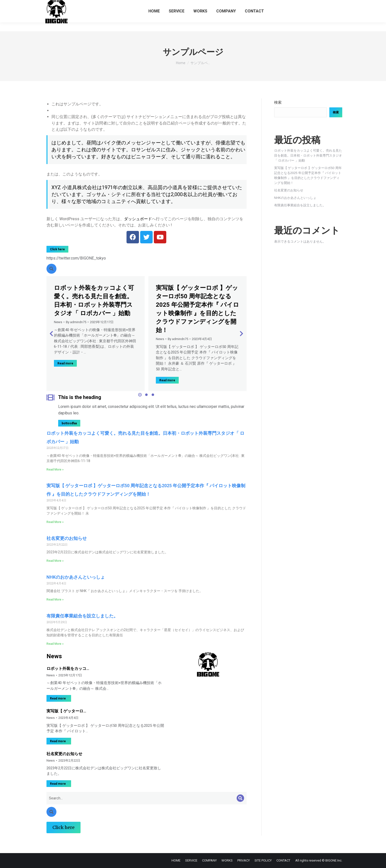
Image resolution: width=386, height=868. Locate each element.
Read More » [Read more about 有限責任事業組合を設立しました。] (55, 644)
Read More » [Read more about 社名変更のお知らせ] (55, 561)
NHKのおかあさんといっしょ (76, 577)
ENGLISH (336, 5)
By (76, 322)
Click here (57, 249)
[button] (140, 395)
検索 (278, 102)
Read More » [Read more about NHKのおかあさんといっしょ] (55, 600)
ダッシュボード (138, 219)
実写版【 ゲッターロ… (66, 711)
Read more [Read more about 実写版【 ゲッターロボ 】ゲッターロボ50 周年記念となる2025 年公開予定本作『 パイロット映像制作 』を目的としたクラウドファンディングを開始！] (167, 380)
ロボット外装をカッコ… (68, 669)
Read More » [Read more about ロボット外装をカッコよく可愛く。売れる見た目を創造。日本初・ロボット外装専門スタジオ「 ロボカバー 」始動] (55, 470)
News (58, 322)
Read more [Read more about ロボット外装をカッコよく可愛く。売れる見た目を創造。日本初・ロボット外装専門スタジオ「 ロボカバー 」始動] (65, 363)
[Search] (240, 798)
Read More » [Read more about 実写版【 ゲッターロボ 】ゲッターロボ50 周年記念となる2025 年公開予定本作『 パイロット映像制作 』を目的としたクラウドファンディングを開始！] (55, 522)
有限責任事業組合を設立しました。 (82, 616)
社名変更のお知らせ (67, 538)
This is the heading (80, 397)
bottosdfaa (69, 423)
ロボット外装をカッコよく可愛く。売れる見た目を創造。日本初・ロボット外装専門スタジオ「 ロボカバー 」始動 (308, 155)
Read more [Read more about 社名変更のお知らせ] (58, 784)
